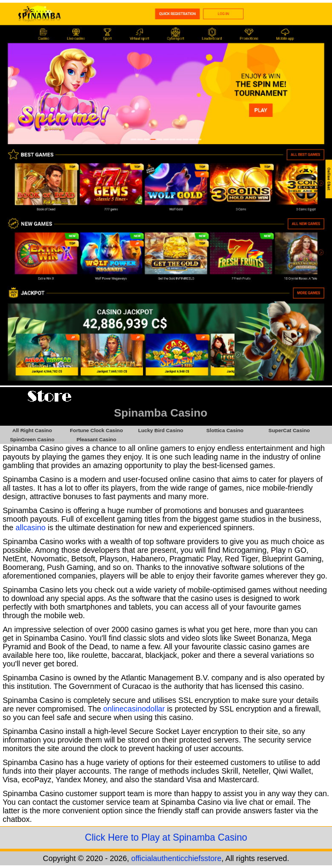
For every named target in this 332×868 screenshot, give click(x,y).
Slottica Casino (225, 430)
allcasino (31, 528)
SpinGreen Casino (32, 439)
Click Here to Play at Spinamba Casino (166, 837)
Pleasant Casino (96, 439)
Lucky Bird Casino (161, 430)
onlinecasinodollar (134, 709)
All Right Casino (32, 430)
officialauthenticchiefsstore (176, 858)
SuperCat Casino (289, 430)
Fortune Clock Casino (96, 430)
